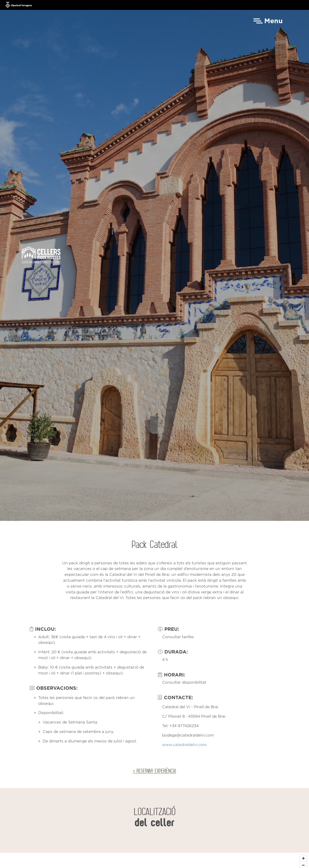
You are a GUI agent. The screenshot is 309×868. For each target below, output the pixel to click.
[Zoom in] (303, 858)
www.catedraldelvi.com (184, 745)
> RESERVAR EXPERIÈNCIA (154, 771)
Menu (273, 21)
